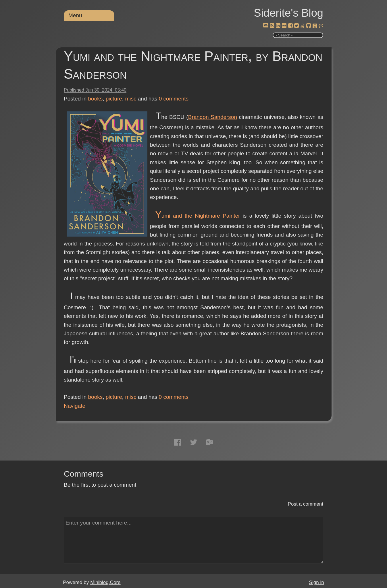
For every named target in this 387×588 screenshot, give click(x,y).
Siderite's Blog (288, 13)
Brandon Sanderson (213, 117)
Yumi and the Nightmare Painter (198, 216)
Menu (75, 15)
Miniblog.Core (105, 582)
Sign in (317, 582)
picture (114, 99)
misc (131, 99)
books (96, 99)
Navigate (75, 406)
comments (174, 99)
